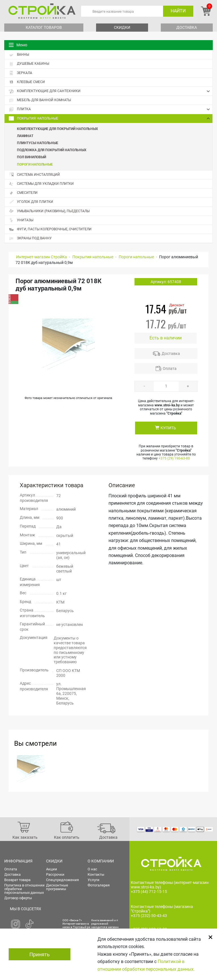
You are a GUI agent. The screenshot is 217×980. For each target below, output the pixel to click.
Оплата (170, 368)
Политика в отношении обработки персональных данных (24, 889)
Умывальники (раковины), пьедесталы (49, 211)
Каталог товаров (44, 27)
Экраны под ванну (30, 238)
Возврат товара (17, 880)
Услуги (94, 880)
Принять (40, 954)
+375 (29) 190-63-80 (174, 458)
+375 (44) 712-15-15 (149, 892)
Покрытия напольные (111, 118)
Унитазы (21, 220)
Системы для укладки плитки (41, 184)
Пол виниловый (32, 157)
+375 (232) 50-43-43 (149, 916)
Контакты (96, 874)
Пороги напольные (35, 164)
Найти (178, 11)
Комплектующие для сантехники (111, 91)
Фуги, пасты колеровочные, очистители (50, 229)
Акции (52, 869)
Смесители (23, 193)
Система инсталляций (34, 175)
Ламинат (25, 136)
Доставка (187, 27)
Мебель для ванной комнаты (40, 100)
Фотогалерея (99, 885)
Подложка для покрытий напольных (52, 150)
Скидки (122, 27)
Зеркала (20, 73)
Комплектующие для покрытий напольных (57, 129)
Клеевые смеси (27, 82)
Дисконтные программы (57, 887)
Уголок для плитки (31, 202)
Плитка (111, 109)
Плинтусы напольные (38, 143)
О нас (92, 869)
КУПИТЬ (168, 428)
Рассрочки (55, 874)
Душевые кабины (29, 64)
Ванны (19, 55)
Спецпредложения (62, 880)
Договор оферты (18, 898)
